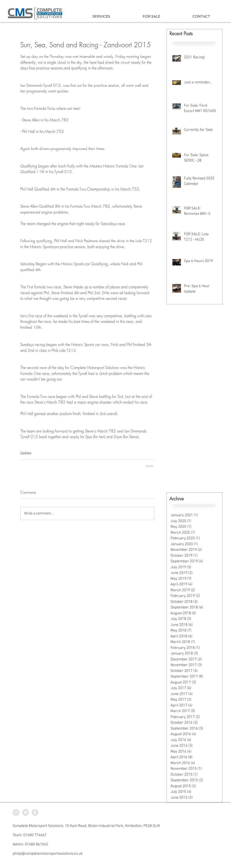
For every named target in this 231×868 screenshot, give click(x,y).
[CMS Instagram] (16, 812)
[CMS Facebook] (35, 812)
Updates (26, 452)
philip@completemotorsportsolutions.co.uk (48, 854)
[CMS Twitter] (25, 812)
